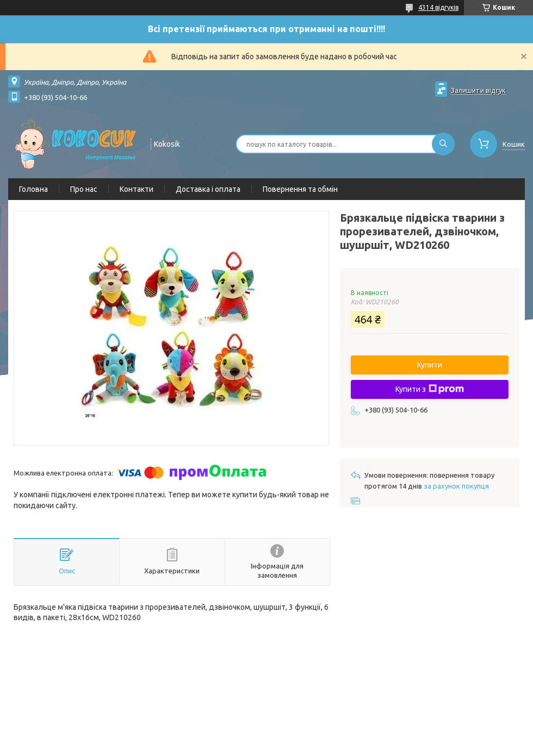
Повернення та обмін (300, 189)
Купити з (430, 389)
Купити (430, 365)
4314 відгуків (438, 7)
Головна (33, 189)
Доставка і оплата (208, 189)
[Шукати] (443, 144)
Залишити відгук (478, 90)
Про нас (84, 189)
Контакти (137, 189)
